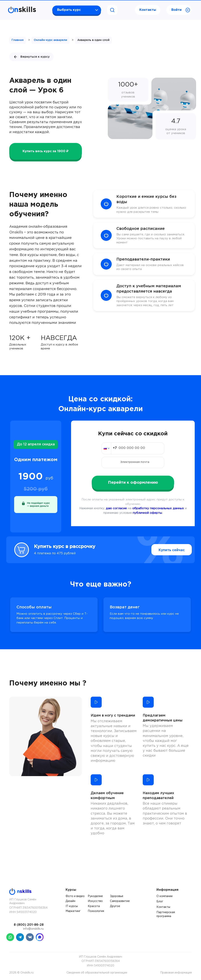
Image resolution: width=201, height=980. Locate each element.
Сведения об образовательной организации (97, 973)
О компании (164, 896)
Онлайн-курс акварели (50, 40)
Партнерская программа (166, 914)
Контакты (148, 10)
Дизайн (70, 901)
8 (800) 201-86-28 (29, 925)
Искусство (95, 901)
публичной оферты (147, 513)
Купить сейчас (165, 550)
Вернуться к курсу (31, 57)
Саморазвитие (120, 901)
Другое (115, 906)
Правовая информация (176, 973)
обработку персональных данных (158, 508)
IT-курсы (72, 906)
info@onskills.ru (33, 929)
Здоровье (117, 896)
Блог (160, 902)
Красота (94, 906)
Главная (18, 40)
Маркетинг (73, 911)
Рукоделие (95, 896)
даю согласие (116, 508)
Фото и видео (75, 896)
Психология (96, 911)
